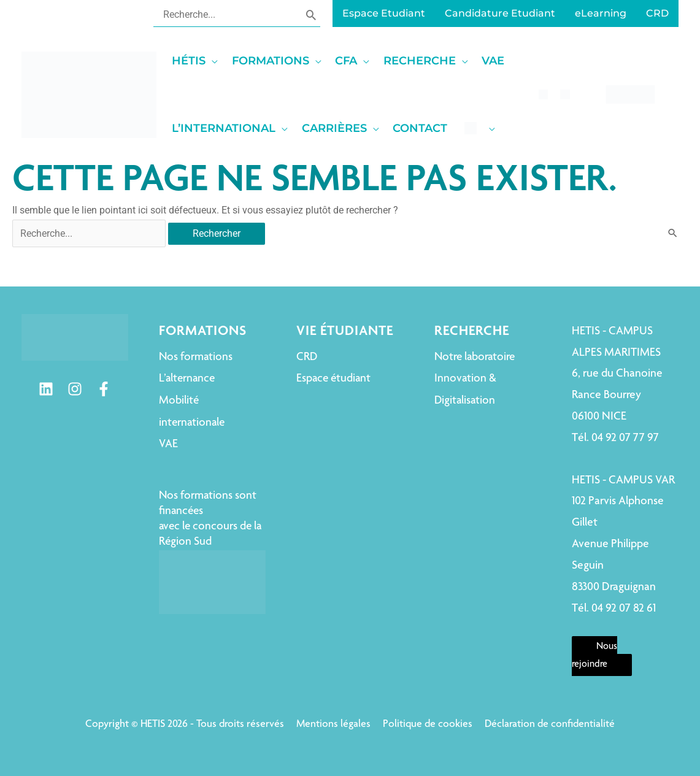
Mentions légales (333, 724)
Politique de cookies (428, 724)
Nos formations (196, 357)
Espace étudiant (333, 379)
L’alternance (187, 379)
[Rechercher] (311, 14)
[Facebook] (104, 389)
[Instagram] (75, 389)
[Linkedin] (46, 389)
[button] (199, 61)
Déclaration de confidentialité (550, 724)
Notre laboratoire (475, 357)
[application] (212, 61)
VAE (168, 444)
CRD (307, 357)
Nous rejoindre (594, 656)
